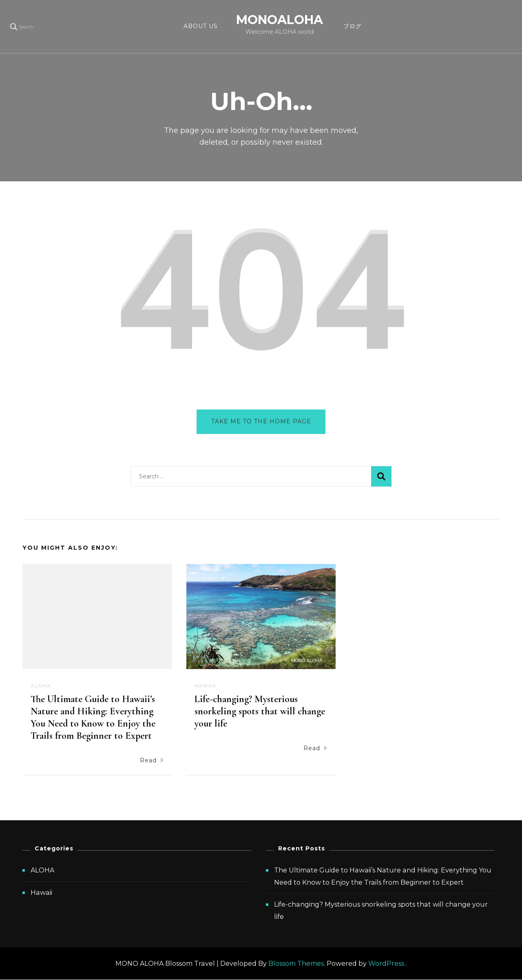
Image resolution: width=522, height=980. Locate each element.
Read (152, 760)
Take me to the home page (261, 421)
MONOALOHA (280, 20)
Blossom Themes (296, 963)
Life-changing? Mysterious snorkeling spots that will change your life (260, 712)
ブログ (353, 26)
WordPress (386, 963)
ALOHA (41, 686)
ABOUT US (201, 26)
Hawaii (205, 686)
